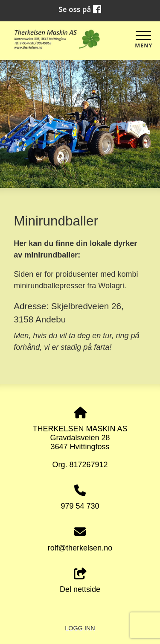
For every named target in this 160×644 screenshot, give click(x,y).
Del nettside (80, 581)
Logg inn (80, 628)
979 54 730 (80, 506)
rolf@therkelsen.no (80, 548)
